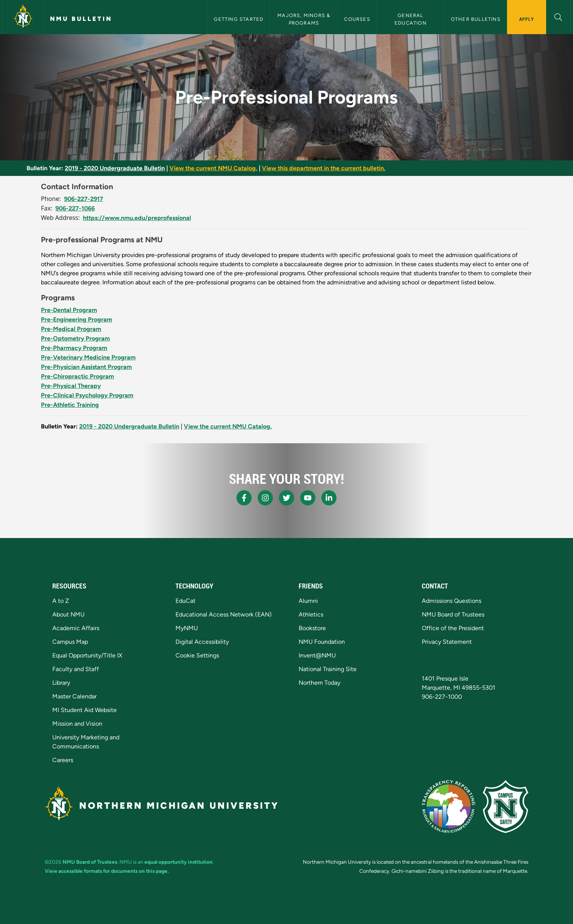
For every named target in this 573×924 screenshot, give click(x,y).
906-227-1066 (75, 208)
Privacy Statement (447, 642)
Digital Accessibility (202, 642)
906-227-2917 (84, 199)
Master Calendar (74, 696)
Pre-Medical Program (71, 329)
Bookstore (312, 628)
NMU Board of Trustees (453, 614)
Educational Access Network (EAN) (224, 614)
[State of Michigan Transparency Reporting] (449, 806)
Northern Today (319, 683)
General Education (411, 19)
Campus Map (70, 642)
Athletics (311, 614)
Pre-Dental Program (69, 310)
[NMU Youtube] (308, 498)
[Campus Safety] (506, 806)
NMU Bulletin (81, 19)
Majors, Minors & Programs (305, 19)
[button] (558, 16)
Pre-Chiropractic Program (77, 376)
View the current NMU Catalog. (213, 168)
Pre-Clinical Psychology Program (87, 395)
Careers (63, 760)
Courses (357, 19)
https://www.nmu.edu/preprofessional (137, 218)
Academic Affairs (76, 628)
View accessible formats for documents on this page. (107, 871)
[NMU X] (286, 498)
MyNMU (187, 628)
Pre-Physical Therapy (71, 386)
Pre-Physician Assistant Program (86, 367)
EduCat (186, 601)
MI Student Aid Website (85, 710)
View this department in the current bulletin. (324, 168)
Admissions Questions (452, 601)
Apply (527, 19)
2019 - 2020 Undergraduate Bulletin (115, 168)
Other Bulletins (476, 19)
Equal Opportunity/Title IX (87, 655)
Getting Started (239, 19)
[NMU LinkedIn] (329, 498)
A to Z (61, 601)
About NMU (68, 614)
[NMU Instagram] (265, 498)
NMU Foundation (322, 642)
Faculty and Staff (76, 669)
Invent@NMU (317, 655)
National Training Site (328, 669)
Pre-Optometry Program (75, 338)
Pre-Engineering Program (77, 319)
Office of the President (453, 628)
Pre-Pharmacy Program (74, 348)
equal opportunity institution (178, 862)
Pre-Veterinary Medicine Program (88, 357)
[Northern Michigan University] (23, 17)
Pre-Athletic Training (70, 405)
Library (61, 683)
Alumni (308, 601)
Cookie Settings (197, 655)
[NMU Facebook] (244, 498)
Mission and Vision (77, 724)
